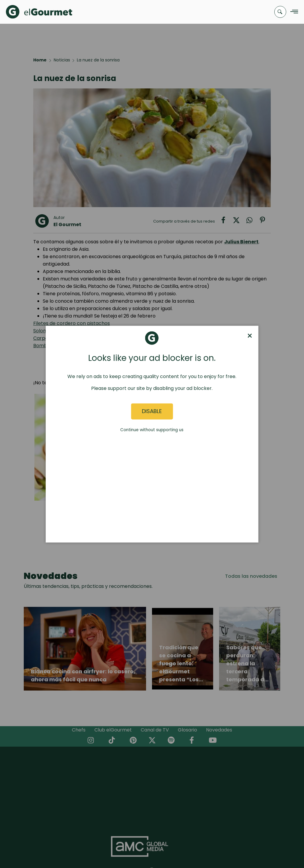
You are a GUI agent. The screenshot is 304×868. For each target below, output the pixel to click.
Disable (152, 411)
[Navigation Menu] (293, 12)
